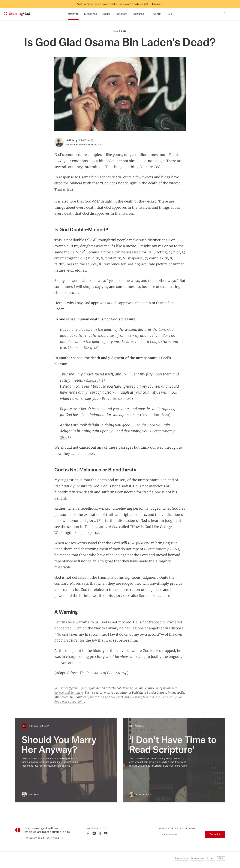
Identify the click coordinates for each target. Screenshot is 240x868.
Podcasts (121, 14)
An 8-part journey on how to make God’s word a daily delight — (120, 4)
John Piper (61, 688)
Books (106, 14)
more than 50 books (103, 697)
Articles (73, 14)
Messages (91, 14)
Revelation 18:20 (155, 415)
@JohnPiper (78, 688)
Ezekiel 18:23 (80, 348)
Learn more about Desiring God (44, 838)
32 (95, 348)
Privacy (210, 858)
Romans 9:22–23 (153, 596)
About (157, 14)
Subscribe (215, 834)
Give (169, 14)
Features (138, 14)
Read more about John (69, 702)
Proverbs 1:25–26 (117, 398)
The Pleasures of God (101, 527)
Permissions (197, 858)
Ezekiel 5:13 (95, 380)
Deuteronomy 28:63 (162, 549)
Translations (181, 858)
